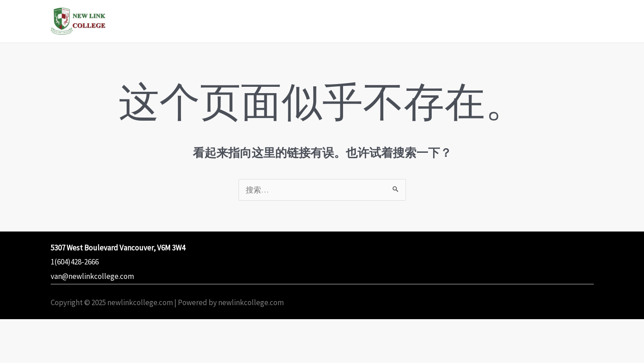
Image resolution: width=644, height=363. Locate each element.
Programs (327, 21)
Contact (569, 21)
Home (275, 21)
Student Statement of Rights (428, 21)
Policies (520, 21)
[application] (347, 21)
